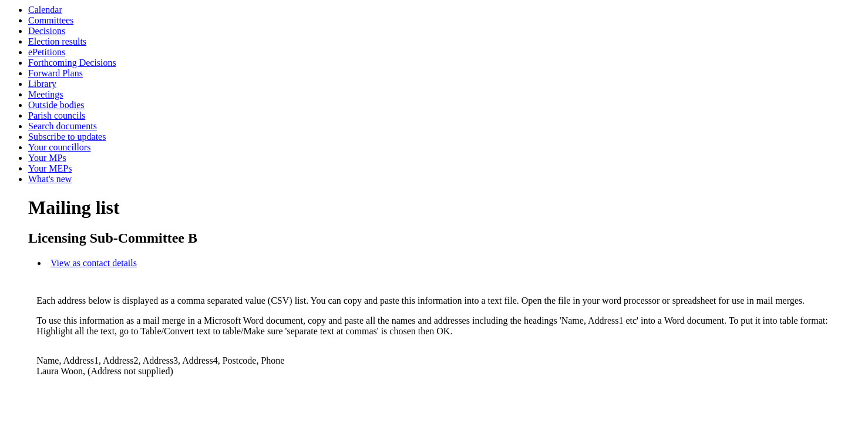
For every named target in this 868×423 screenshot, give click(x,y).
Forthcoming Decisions (72, 63)
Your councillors (59, 147)
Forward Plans (55, 73)
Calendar (45, 10)
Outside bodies (56, 105)
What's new (50, 179)
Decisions (47, 31)
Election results (57, 41)
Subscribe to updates (67, 137)
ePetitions (47, 52)
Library (42, 84)
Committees (51, 20)
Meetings (46, 94)
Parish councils (57, 115)
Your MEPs (50, 168)
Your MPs (47, 158)
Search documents (63, 126)
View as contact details (94, 263)
